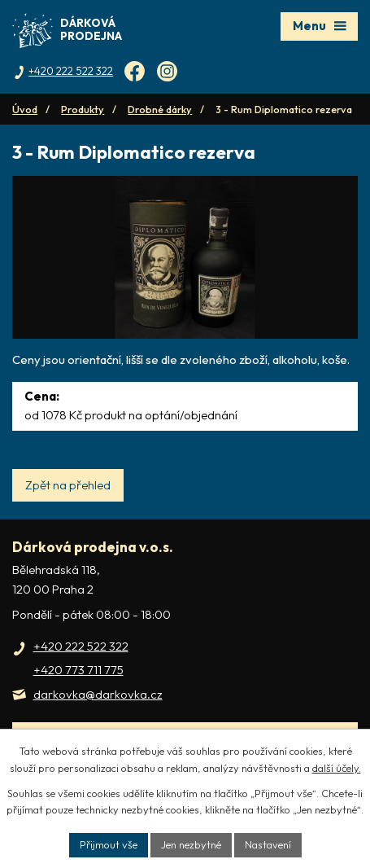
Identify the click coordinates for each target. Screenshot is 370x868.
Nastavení (268, 844)
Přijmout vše (109, 844)
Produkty (83, 109)
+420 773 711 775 (78, 670)
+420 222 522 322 (81, 646)
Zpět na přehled (68, 485)
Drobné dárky (160, 109)
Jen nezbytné (191, 844)
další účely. (337, 768)
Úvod (25, 109)
